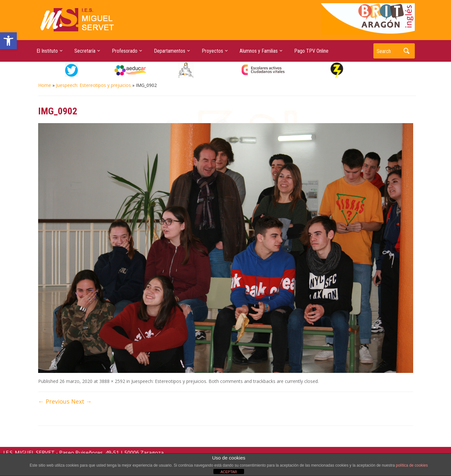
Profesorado (125, 51)
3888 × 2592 (112, 381)
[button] (8, 41)
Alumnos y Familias (259, 51)
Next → (81, 401)
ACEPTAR (229, 472)
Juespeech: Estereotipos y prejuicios (93, 85)
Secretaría (85, 51)
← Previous (54, 401)
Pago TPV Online (311, 51)
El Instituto (47, 51)
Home (45, 85)
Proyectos (212, 51)
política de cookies (412, 465)
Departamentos (170, 51)
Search (407, 51)
